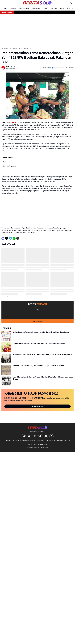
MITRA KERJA (33, 444)
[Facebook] (3, 238)
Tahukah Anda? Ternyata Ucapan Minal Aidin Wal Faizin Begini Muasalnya (39, 343)
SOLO (62, 8)
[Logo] (37, 428)
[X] (7, 238)
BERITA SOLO (36, 448)
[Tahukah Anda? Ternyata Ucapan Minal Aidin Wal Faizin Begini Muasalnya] (6, 347)
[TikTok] (40, 436)
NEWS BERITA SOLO (63, 441)
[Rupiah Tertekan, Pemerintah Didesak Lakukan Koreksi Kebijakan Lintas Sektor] (6, 336)
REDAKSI (16, 441)
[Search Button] (72, 3)
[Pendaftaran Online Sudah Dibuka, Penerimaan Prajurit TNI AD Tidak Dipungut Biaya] (6, 359)
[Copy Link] (18, 238)
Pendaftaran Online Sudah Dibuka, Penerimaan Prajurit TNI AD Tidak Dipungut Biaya (42, 355)
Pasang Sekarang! (37, 406)
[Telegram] (10, 238)
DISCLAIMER (41, 441)
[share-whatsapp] (21, 238)
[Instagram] (24, 436)
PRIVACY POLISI (51, 441)
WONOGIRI (13, 8)
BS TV (46, 448)
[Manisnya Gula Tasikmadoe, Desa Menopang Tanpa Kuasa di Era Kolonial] (6, 370)
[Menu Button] (3, 3)
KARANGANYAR (24, 8)
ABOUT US (9, 441)
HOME (5, 8)
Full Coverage (37, 321)
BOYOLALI (54, 8)
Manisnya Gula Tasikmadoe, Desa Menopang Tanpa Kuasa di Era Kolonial (39, 366)
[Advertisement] (37, 31)
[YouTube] (29, 436)
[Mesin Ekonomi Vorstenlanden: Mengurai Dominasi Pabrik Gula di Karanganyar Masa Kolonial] (6, 381)
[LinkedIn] (51, 436)
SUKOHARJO (36, 8)
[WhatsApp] (14, 238)
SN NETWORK (43, 444)
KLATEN (46, 8)
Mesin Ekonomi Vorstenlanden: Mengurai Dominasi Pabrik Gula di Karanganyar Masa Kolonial (43, 378)
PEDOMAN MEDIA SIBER (28, 441)
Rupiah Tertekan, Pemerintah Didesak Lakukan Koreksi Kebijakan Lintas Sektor (41, 332)
